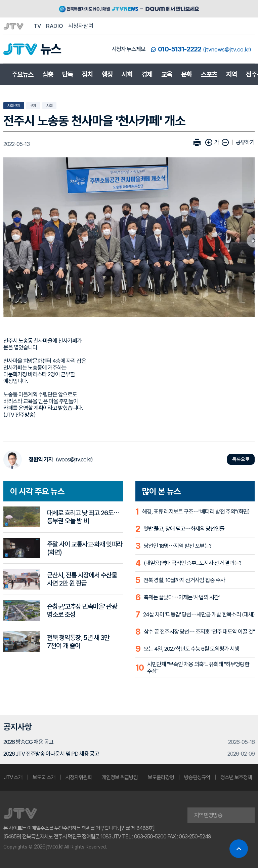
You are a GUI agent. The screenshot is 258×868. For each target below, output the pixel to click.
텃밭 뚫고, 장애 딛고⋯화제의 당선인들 (184, 529)
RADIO (55, 26)
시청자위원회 (79, 777)
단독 (68, 74)
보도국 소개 (44, 777)
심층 (48, 74)
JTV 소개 (13, 777)
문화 (186, 74)
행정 (107, 74)
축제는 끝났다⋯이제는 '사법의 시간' (182, 597)
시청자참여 (81, 26)
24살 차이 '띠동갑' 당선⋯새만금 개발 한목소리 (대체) (199, 614)
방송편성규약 (197, 777)
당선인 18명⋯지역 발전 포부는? (178, 546)
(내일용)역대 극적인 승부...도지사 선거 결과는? (192, 563)
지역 (231, 74)
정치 (87, 74)
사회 (127, 74)
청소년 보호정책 (236, 777)
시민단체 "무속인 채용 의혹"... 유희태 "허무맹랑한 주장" (198, 668)
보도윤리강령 (161, 777)
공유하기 (245, 142)
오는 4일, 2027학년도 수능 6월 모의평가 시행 (191, 649)
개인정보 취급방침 (120, 777)
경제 (147, 74)
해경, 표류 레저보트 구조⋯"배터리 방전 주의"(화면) (196, 512)
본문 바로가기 (0, 0)
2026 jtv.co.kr (48, 846)
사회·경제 (14, 106)
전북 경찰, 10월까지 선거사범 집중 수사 (184, 580)
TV (37, 26)
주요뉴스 (23, 74)
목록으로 (241, 459)
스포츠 (209, 74)
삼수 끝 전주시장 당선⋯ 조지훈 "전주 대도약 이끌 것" (199, 632)
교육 (167, 74)
